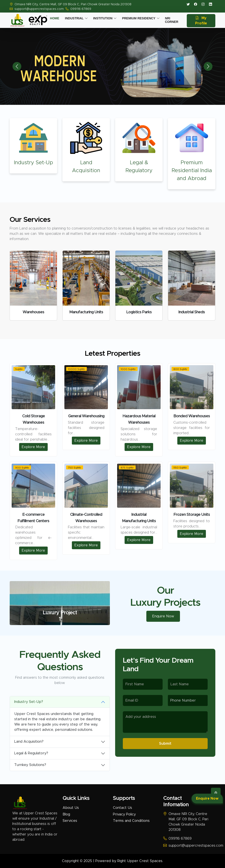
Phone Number (183, 700)
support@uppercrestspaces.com (39, 9)
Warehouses (33, 312)
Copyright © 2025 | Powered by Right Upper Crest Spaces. (113, 861)
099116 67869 (81, 9)
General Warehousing (86, 416)
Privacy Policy (124, 814)
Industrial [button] (74, 18)
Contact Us (122, 808)
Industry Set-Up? (29, 702)
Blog (66, 814)
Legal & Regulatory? (31, 753)
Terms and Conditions (131, 821)
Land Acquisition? (29, 742)
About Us (71, 808)
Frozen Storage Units (192, 515)
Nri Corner (172, 20)
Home (55, 18)
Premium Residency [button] (139, 18)
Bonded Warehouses (192, 416)
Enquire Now (207, 799)
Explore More (33, 447)
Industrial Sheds (192, 312)
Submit (165, 744)
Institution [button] (103, 18)
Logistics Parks (139, 312)
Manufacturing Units (86, 312)
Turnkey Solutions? (30, 765)
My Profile (201, 21)
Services (70, 821)
